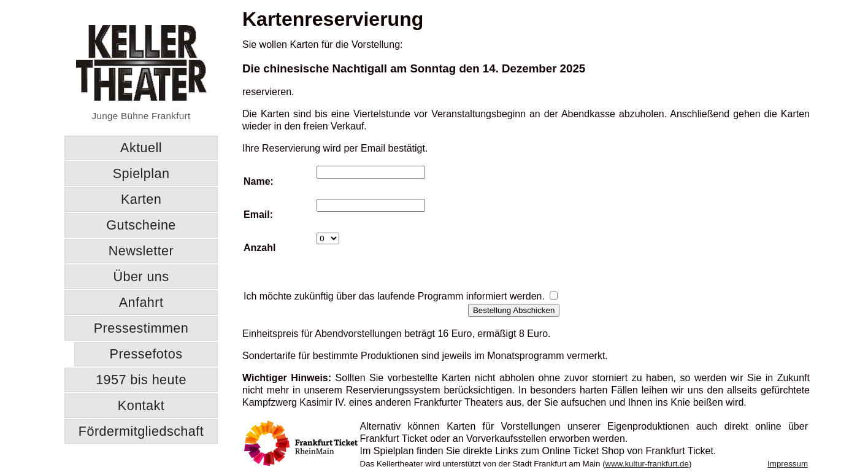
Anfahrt (141, 302)
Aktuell (141, 148)
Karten (141, 199)
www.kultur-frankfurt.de (647, 464)
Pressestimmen (141, 328)
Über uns (141, 277)
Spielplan (141, 173)
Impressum (788, 464)
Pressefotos (146, 354)
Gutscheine (141, 225)
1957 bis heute (141, 380)
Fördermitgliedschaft (141, 431)
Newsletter (141, 251)
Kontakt (141, 405)
